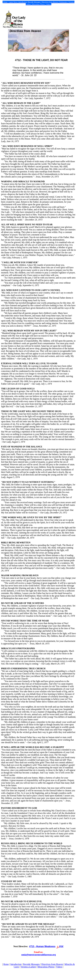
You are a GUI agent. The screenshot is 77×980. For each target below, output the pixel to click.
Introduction (16, 964)
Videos (59, 967)
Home (6, 964)
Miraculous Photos (46, 967)
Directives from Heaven (52, 964)
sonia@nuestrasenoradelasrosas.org (38, 955)
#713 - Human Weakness (42, 946)
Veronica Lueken (28, 967)
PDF (61, 946)
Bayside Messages (31, 964)
